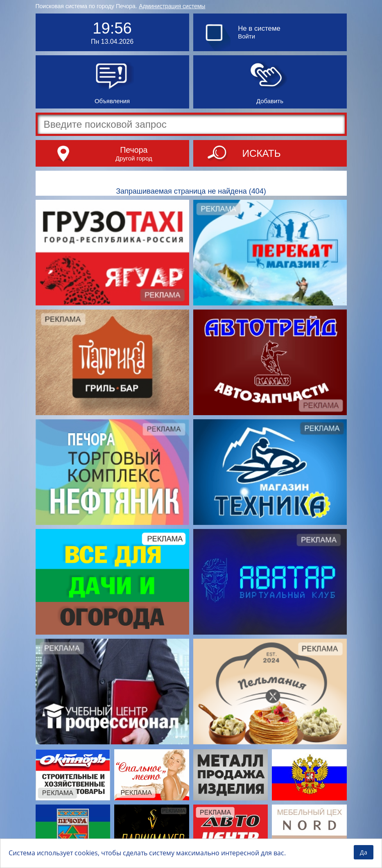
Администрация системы (172, 6)
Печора (134, 150)
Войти (246, 36)
